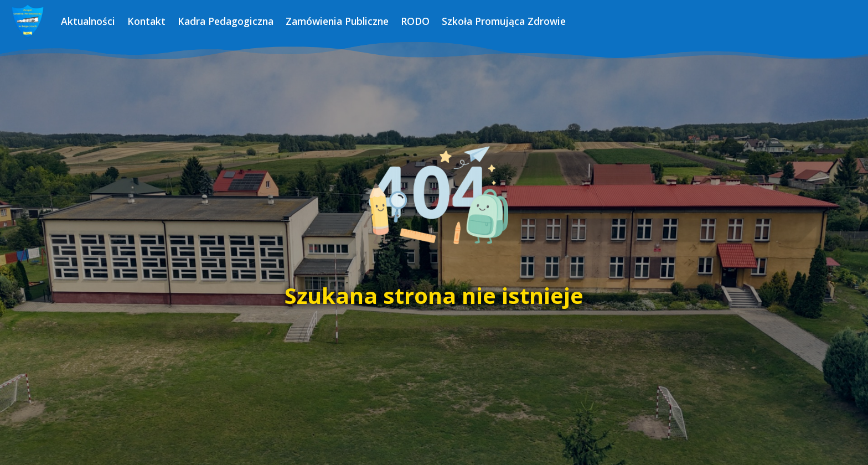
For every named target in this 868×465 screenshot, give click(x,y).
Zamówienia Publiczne (337, 21)
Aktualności (88, 21)
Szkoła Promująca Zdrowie (504, 21)
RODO (415, 21)
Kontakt (146, 21)
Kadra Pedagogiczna (226, 21)
